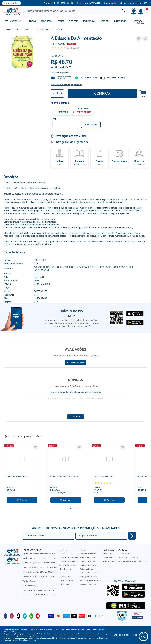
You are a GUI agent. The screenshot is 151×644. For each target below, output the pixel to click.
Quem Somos (108, 557)
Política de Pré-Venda (88, 565)
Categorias (16, 21)
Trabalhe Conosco (110, 561)
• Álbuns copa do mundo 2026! (133, 3)
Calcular (91, 125)
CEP (55, 119)
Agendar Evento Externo (69, 557)
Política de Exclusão (88, 561)
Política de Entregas (87, 557)
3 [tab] (76, 508)
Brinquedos (47, 21)
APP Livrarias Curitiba (68, 565)
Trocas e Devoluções (88, 584)
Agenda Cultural (66, 554)
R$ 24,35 (67, 67)
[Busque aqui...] (72, 11)
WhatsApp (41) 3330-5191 (129, 557)
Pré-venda (138, 21)
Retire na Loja (65, 577)
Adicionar (142, 94)
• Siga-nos (109, 3)
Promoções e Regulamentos (91, 580)
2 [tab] (73, 508)
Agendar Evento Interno (69, 561)
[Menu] (141, 11)
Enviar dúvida (76, 417)
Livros (33, 21)
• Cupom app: (88, 3)
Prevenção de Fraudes (88, 577)
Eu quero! (132, 536)
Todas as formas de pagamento (66, 84)
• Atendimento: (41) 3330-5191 (58, 3)
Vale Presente (65, 584)
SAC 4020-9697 (125, 554)
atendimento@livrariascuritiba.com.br (133, 561)
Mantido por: (120, 635)
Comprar (102, 93)
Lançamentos (121, 21)
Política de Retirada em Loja (91, 573)
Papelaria (73, 21)
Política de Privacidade (89, 569)
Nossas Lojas (108, 554)
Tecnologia (89, 21)
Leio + (62, 573)
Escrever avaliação (76, 363)
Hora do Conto (65, 569)
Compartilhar (145, 39)
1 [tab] (70, 508)
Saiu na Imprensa (66, 580)
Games (61, 21)
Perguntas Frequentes (88, 554)
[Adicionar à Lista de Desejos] (139, 39)
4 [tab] (79, 508)
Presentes (104, 21)
